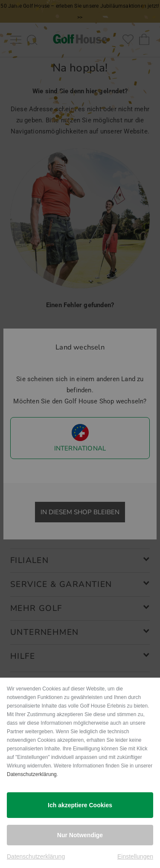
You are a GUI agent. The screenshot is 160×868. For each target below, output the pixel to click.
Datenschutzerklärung (32, 774)
